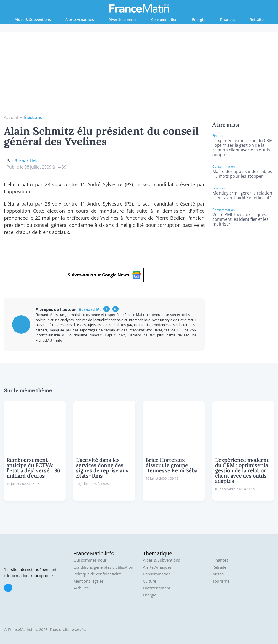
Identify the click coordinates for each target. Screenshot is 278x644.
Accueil (11, 117)
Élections (33, 117)
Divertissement (157, 588)
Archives (81, 588)
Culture (149, 581)
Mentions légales (89, 581)
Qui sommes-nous (90, 560)
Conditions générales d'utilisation (103, 567)
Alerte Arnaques (80, 20)
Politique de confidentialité (98, 574)
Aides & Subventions (33, 20)
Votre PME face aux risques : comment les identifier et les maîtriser (240, 219)
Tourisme (221, 581)
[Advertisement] (139, 75)
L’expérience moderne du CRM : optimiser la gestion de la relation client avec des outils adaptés (243, 148)
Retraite (257, 20)
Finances (228, 20)
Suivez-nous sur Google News (104, 275)
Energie (199, 20)
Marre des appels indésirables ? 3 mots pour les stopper (242, 174)
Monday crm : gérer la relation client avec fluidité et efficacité (242, 195)
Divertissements (122, 20)
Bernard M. (26, 161)
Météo (218, 574)
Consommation (164, 20)
